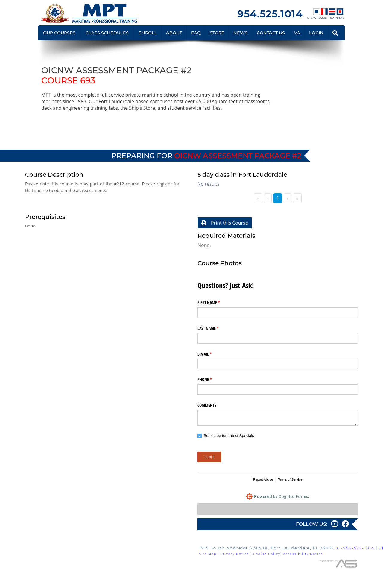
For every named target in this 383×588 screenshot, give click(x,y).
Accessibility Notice (303, 554)
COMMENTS (207, 405)
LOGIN (316, 33)
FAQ (196, 33)
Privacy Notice (235, 554)
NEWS (240, 33)
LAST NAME (215, 328)
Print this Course (225, 223)
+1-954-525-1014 (355, 548)
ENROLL (148, 33)
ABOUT (174, 33)
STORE (217, 33)
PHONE (212, 380)
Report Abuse (263, 479)
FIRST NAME (216, 303)
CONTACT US (271, 33)
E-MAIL (212, 354)
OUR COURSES (59, 33)
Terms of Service (290, 479)
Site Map (208, 554)
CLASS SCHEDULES (107, 33)
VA (297, 33)
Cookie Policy (267, 554)
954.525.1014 (270, 14)
